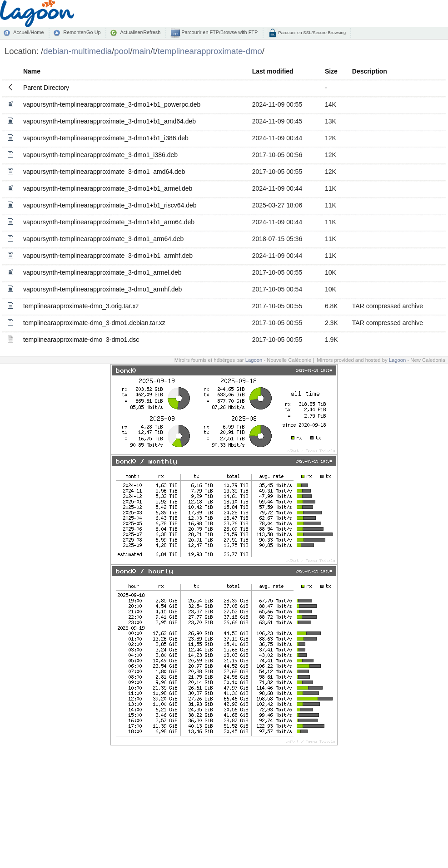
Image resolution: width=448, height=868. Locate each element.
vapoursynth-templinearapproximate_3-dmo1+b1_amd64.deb (110, 121)
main (141, 51)
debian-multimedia (77, 51)
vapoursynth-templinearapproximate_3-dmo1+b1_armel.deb (108, 188)
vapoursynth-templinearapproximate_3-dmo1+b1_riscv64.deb (110, 205)
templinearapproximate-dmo (210, 51)
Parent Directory (46, 88)
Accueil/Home (28, 32)
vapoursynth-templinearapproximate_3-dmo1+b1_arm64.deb (109, 222)
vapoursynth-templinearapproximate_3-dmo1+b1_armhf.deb (108, 256)
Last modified (273, 71)
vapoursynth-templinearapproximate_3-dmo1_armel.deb (102, 272)
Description (370, 71)
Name (32, 71)
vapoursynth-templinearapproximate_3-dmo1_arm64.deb (103, 239)
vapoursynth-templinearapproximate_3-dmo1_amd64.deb (104, 172)
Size (331, 71)
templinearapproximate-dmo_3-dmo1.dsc (81, 340)
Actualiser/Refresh (140, 32)
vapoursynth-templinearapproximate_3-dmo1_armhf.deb (102, 289)
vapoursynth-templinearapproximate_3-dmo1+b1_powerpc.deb (112, 104)
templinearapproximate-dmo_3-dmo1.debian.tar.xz (94, 323)
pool (122, 51)
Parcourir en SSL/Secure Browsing (311, 32)
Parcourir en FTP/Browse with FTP (219, 32)
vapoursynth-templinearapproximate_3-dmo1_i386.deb (100, 155)
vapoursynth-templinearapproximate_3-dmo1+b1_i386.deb (106, 138)
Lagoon (254, 360)
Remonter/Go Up (82, 32)
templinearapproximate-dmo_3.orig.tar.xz (81, 306)
